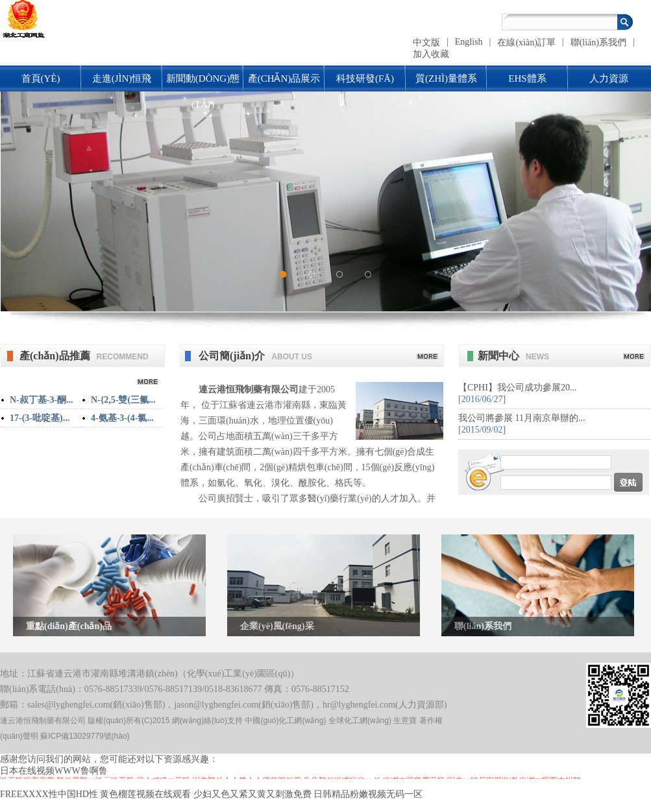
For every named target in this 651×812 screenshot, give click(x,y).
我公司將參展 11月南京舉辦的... (522, 418)
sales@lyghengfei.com (69, 705)
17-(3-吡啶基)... (40, 418)
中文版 (426, 42)
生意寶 (405, 721)
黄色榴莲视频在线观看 (145, 794)
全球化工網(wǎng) (360, 721)
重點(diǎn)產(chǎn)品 (69, 626)
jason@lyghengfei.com (216, 705)
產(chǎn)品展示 (284, 78)
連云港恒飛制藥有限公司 (249, 389)
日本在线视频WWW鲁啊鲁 (54, 771)
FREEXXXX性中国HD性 (49, 794)
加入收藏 (431, 54)
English (469, 42)
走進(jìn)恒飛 (122, 78)
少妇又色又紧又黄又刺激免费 (252, 794)
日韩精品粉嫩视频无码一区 (368, 794)
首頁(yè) (41, 78)
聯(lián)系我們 (598, 42)
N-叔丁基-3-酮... (42, 400)
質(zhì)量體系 (446, 78)
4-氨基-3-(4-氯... (122, 418)
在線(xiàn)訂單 (526, 42)
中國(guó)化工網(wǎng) (285, 721)
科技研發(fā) (365, 78)
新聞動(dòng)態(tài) (203, 82)
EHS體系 (527, 78)
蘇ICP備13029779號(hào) (85, 736)
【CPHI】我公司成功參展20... (517, 388)
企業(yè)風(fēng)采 (277, 626)
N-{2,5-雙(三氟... (123, 400)
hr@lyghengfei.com (359, 705)
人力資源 (609, 78)
